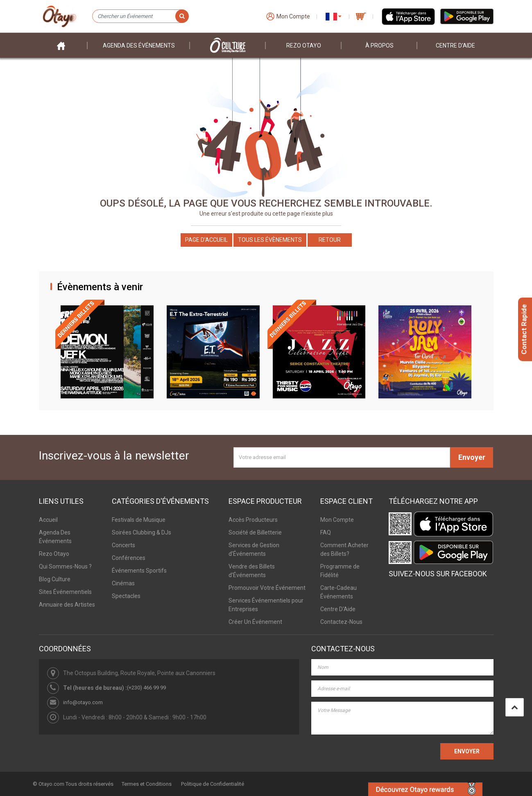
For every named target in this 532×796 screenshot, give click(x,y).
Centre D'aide (455, 45)
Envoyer (472, 457)
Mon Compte (337, 520)
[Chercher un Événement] (140, 16)
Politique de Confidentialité (213, 784)
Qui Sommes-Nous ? (65, 566)
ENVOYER (467, 751)
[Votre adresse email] (342, 457)
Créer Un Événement (255, 622)
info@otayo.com (83, 702)
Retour (330, 240)
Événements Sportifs (139, 571)
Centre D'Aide (338, 609)
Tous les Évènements (270, 240)
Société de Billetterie (255, 532)
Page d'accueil (206, 240)
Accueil (48, 520)
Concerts (123, 545)
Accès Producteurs (253, 520)
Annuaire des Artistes (67, 605)
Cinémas (123, 583)
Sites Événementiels (65, 592)
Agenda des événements (139, 45)
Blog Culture (55, 579)
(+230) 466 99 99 (146, 688)
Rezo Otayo (304, 45)
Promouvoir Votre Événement (267, 588)
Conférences (129, 558)
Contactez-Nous (341, 622)
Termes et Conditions (147, 784)
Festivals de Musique (139, 520)
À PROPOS (379, 45)
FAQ (326, 532)
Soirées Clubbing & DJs (141, 532)
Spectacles (126, 596)
